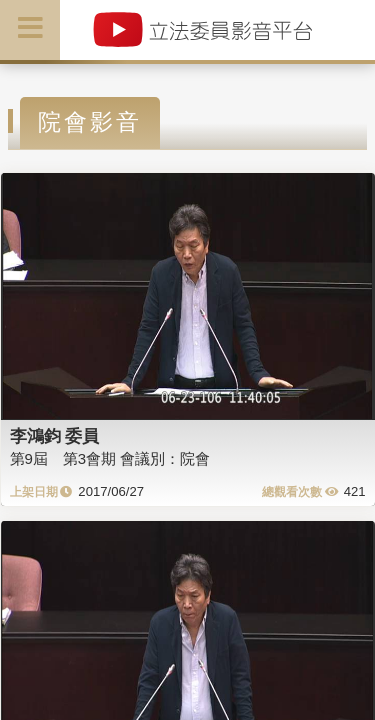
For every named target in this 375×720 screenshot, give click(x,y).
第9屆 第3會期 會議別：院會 (110, 458)
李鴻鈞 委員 (55, 436)
